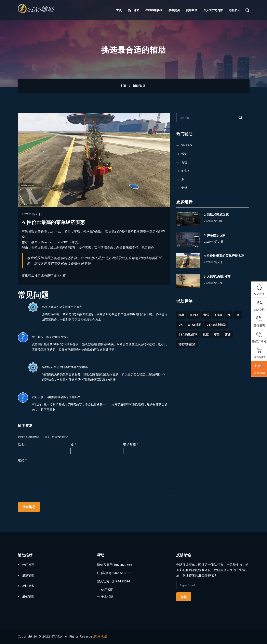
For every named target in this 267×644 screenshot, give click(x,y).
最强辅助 (28, 596)
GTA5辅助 (195, 325)
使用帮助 (192, 10)
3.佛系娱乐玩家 (215, 235)
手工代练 (107, 596)
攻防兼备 (28, 586)
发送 (184, 597)
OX (238, 315)
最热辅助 (28, 575)
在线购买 (174, 10)
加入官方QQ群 (213, 10)
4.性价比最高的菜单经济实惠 (224, 256)
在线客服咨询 (154, 10)
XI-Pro (194, 315)
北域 (184, 188)
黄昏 (184, 162)
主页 (119, 10)
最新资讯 (235, 10)
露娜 (228, 334)
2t (183, 179)
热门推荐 (28, 565)
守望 (217, 334)
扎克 (206, 334)
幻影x (185, 171)
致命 (184, 154)
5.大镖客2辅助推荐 (217, 276)
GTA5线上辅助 (216, 325)
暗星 (181, 315)
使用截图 (107, 590)
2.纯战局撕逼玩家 (216, 214)
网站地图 (101, 636)
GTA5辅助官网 (188, 334)
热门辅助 (134, 10)
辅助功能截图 (187, 344)
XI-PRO (187, 145)
